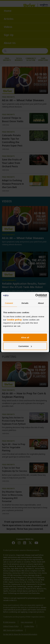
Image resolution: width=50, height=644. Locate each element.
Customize (25, 346)
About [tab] (41, 303)
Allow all (25, 337)
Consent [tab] (9, 303)
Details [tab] (25, 303)
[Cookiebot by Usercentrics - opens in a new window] (36, 296)
